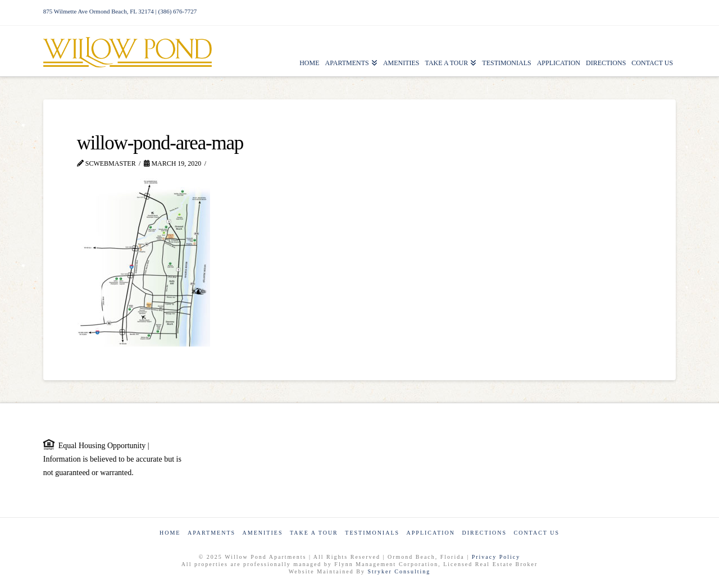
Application (431, 533)
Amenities (263, 533)
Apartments (211, 533)
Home (170, 533)
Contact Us (536, 533)
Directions (484, 533)
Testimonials (372, 533)
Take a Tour (314, 533)
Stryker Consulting (399, 571)
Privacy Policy (496, 557)
